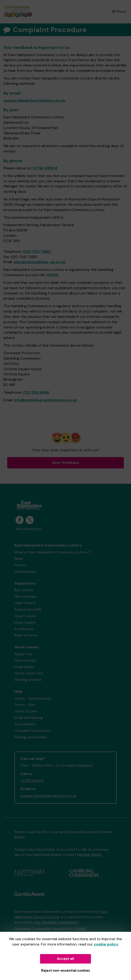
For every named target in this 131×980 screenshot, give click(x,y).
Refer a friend (26, 635)
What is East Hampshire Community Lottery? (53, 552)
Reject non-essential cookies (66, 971)
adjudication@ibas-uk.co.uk (40, 262)
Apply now (23, 654)
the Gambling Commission (56, 922)
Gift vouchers (26, 596)
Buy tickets (24, 590)
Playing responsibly (31, 737)
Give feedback (66, 463)
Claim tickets (25, 603)
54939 (53, 275)
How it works (25, 616)
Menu (119, 11)
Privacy (20, 565)
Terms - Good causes (33, 698)
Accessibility (25, 724)
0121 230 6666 (36, 392)
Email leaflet (24, 667)
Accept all (65, 959)
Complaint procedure (33, 731)
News (19, 558)
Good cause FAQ (29, 673)
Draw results (25, 622)
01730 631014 (45, 168)
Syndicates (24, 629)
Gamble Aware (89, 855)
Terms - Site (25, 705)
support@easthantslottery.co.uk (34, 100)
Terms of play (26, 711)
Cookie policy (26, 571)
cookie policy (106, 944)
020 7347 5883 (37, 251)
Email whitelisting (29, 718)
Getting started (28, 680)
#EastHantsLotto (29, 529)
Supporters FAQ (28, 609)
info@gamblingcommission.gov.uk (45, 400)
